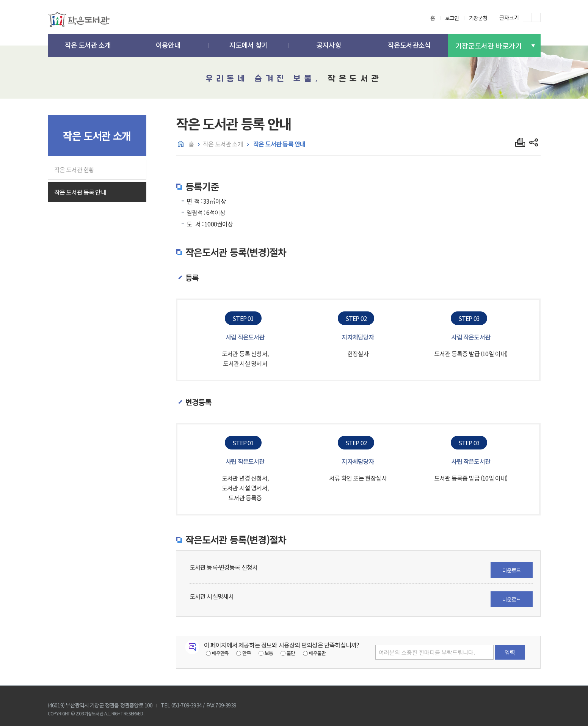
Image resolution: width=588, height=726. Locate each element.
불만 (291, 653)
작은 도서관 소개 (223, 144)
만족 (246, 653)
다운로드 (512, 570)
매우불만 (318, 653)
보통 (269, 653)
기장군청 (478, 18)
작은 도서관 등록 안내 (80, 192)
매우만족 (220, 653)
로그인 (452, 18)
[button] (88, 46)
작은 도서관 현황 (74, 170)
